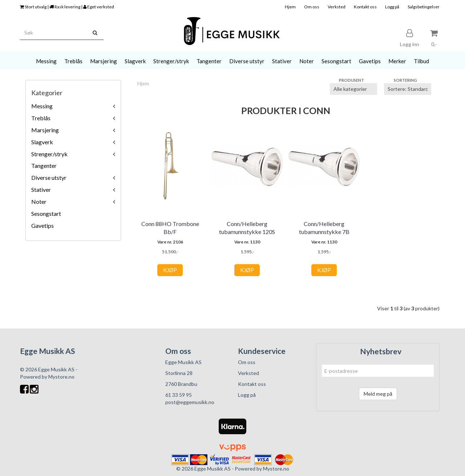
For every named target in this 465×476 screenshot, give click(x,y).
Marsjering (45, 130)
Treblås (41, 118)
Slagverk (42, 142)
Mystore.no (61, 377)
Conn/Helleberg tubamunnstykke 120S (247, 228)
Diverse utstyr (49, 178)
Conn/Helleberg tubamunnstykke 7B (324, 228)
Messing (42, 106)
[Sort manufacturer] (353, 89)
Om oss (312, 7)
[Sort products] (408, 89)
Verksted (337, 7)
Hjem (290, 7)
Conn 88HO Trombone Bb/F (170, 228)
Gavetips (43, 225)
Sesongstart (46, 213)
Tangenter (44, 166)
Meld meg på (378, 394)
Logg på (392, 7)
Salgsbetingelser (424, 7)
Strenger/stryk (49, 154)
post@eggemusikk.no (190, 402)
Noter (39, 201)
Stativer (41, 189)
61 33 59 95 (179, 395)
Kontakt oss (365, 7)
